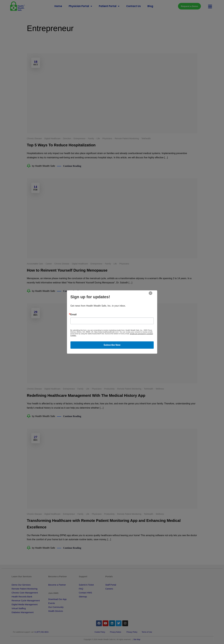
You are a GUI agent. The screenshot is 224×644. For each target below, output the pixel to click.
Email (74, 315)
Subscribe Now (112, 345)
